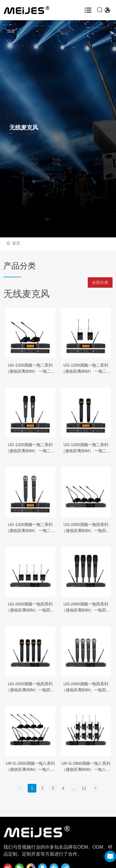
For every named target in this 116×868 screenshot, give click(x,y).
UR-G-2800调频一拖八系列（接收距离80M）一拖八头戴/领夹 (86, 769)
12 (84, 788)
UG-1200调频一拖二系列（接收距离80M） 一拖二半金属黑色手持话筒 (30, 451)
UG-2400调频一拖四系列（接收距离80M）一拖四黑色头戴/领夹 (30, 610)
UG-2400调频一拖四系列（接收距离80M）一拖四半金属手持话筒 (86, 610)
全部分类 (100, 282)
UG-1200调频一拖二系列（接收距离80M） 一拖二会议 (30, 371)
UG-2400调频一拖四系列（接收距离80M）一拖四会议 (86, 531)
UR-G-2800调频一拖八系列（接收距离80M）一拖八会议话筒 (30, 769)
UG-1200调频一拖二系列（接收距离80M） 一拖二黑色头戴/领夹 (86, 371)
